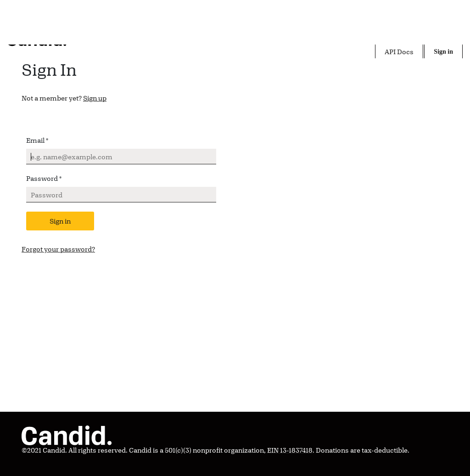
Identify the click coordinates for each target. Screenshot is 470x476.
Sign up (95, 98)
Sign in (60, 221)
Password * (44, 178)
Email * (37, 140)
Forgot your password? (58, 249)
